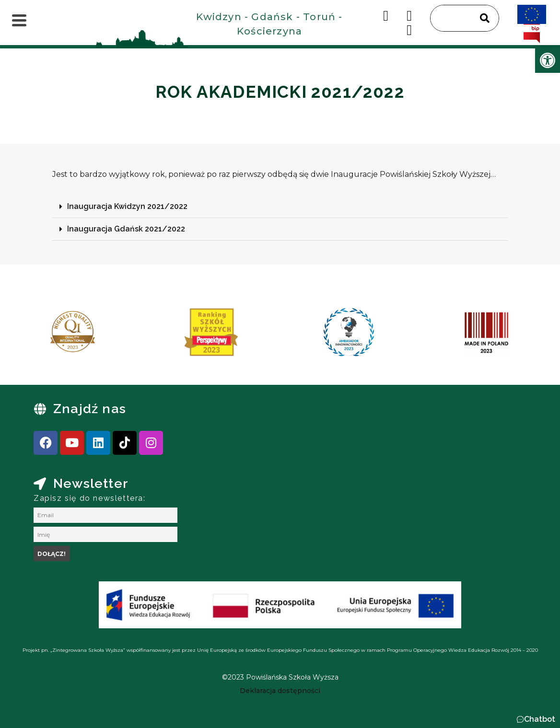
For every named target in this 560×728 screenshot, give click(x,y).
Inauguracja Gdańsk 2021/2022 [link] (126, 229)
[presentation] (38, 335)
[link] (548, 60)
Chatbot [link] (540, 719)
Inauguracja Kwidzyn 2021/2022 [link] (127, 206)
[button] (280, 207)
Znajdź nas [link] (90, 409)
